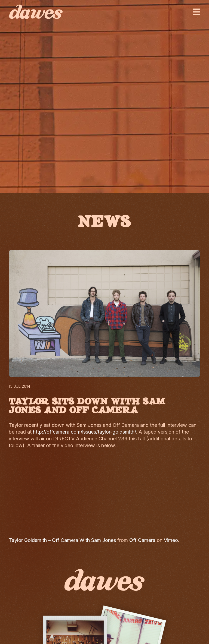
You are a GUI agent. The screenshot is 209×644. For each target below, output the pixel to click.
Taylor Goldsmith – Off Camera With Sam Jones (62, 540)
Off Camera (142, 540)
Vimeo (171, 540)
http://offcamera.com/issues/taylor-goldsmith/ (84, 432)
